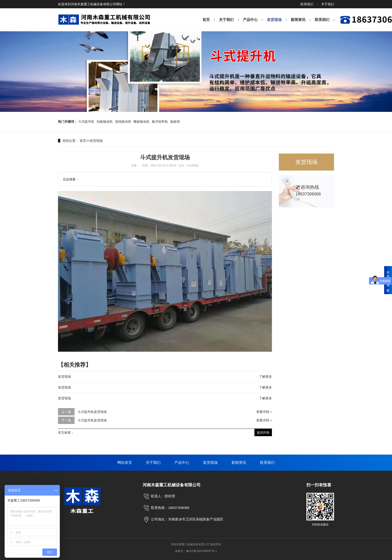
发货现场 (274, 20)
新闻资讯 (298, 20)
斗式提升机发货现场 (92, 412)
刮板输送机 (105, 122)
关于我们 (328, 4)
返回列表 (263, 432)
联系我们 (307, 4)
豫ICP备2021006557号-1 (201, 551)
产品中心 (250, 20)
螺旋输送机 (141, 122)
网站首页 (125, 463)
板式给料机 (160, 122)
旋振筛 (175, 122)
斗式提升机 (86, 122)
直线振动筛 (123, 122)
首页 (206, 20)
